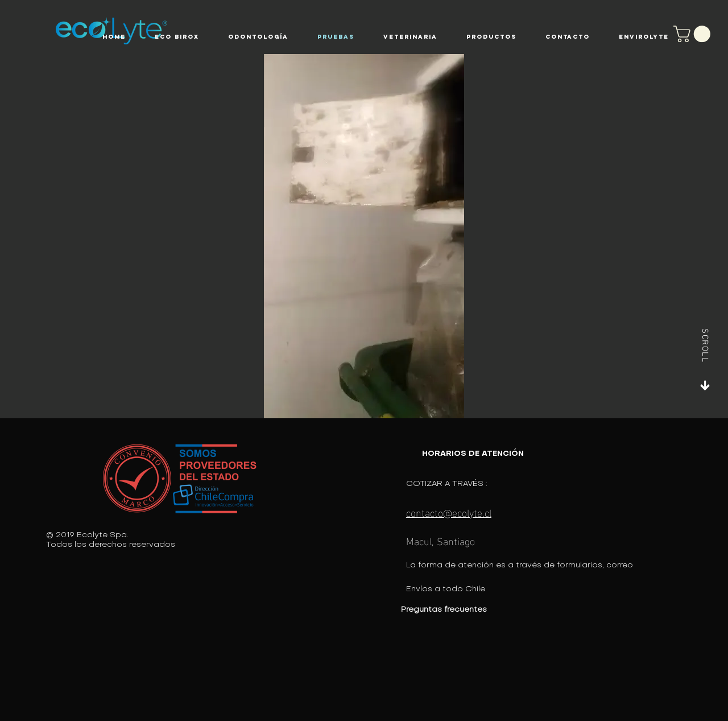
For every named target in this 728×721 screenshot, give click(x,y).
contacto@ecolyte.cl (449, 512)
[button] (177, 37)
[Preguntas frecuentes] (478, 610)
